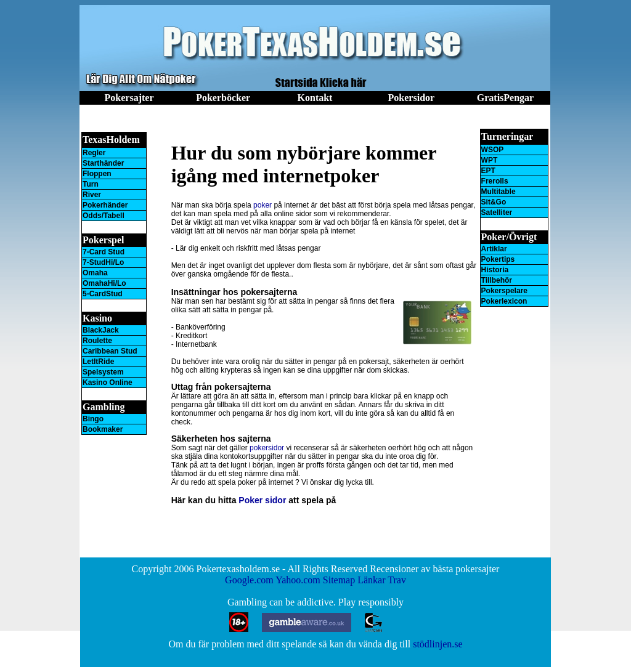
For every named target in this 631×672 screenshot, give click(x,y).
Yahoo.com (298, 580)
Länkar (371, 580)
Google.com (249, 580)
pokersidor (267, 448)
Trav (397, 580)
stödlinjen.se (438, 644)
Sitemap (339, 580)
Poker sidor (262, 500)
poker (263, 205)
